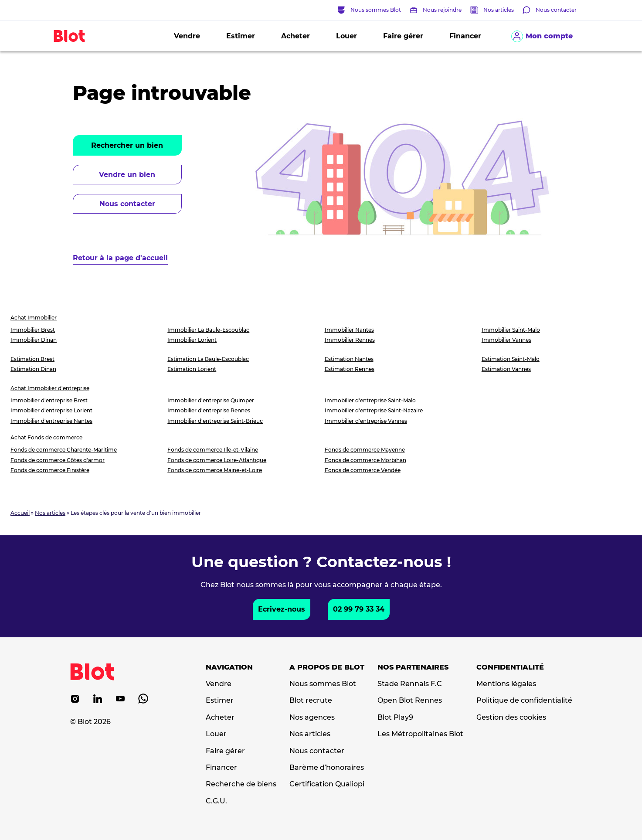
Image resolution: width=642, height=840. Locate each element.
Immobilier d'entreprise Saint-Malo (370, 400)
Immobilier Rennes (350, 340)
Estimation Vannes (506, 369)
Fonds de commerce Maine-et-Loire (215, 470)
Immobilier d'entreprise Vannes (366, 421)
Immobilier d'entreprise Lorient (51, 410)
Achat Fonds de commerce (46, 437)
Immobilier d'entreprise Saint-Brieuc (215, 421)
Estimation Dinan (33, 369)
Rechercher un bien (127, 145)
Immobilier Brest (33, 330)
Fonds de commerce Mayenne (365, 450)
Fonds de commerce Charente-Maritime (64, 450)
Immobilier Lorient (192, 340)
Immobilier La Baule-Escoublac (208, 330)
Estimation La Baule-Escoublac (208, 359)
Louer (346, 36)
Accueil (20, 513)
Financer (465, 36)
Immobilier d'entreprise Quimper (211, 400)
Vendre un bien (127, 175)
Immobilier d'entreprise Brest (49, 400)
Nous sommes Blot (323, 684)
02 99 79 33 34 (359, 609)
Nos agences (312, 718)
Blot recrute (311, 701)
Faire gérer (403, 36)
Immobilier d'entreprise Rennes (209, 410)
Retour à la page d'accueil (120, 258)
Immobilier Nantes (349, 330)
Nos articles (499, 10)
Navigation (229, 667)
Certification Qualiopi (327, 784)
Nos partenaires (413, 667)
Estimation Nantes (349, 359)
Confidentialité (510, 667)
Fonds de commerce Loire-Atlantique (217, 460)
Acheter (296, 36)
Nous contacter (127, 204)
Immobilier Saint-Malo (511, 330)
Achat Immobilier (34, 318)
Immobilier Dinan (34, 340)
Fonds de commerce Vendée (363, 470)
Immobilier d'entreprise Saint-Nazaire (374, 410)
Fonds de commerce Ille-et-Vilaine (213, 450)
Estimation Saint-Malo (511, 359)
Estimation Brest (32, 359)
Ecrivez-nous (282, 609)
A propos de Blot (327, 667)
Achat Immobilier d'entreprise (50, 388)
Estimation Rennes (350, 369)
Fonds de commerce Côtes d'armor (58, 460)
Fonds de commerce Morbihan (365, 460)
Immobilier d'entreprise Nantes (51, 421)
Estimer (241, 36)
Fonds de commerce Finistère (50, 470)
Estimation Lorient (192, 369)
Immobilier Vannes (506, 340)
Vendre (187, 36)
